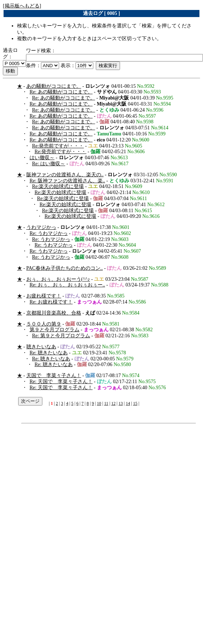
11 (106, 403)
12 (113, 403)
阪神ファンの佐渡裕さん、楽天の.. (65, 175)
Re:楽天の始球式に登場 (58, 186)
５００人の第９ (44, 324)
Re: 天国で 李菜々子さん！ (61, 382)
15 (135, 403)
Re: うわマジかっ (49, 233)
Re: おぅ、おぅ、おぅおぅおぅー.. (67, 285)
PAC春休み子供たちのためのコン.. (65, 268)
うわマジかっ (41, 227)
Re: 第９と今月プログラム (61, 336)
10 (99, 403)
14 (128, 403)
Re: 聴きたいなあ (49, 353)
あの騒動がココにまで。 (54, 86)
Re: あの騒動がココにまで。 (61, 92)
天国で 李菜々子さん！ (54, 375)
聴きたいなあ (41, 347)
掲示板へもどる (22, 6)
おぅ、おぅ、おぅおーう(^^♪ (58, 279)
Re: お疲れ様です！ (51, 302)
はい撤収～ (42, 158)
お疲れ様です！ (44, 296)
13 (121, 403)
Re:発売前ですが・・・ (58, 146)
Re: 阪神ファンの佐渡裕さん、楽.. (67, 181)
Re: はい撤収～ (49, 164)
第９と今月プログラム (54, 330)
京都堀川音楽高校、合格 (54, 313)
